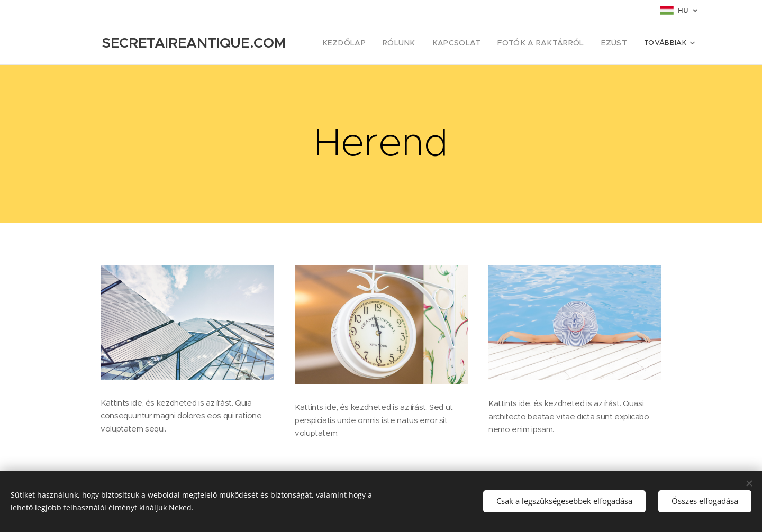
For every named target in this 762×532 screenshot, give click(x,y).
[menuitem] (366, 43)
